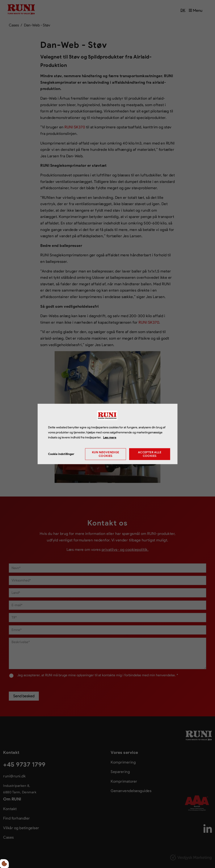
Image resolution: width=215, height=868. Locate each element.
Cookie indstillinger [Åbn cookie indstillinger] (61, 454)
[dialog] (107, 434)
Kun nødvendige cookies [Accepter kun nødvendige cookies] (106, 454)
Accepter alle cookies (150, 454)
